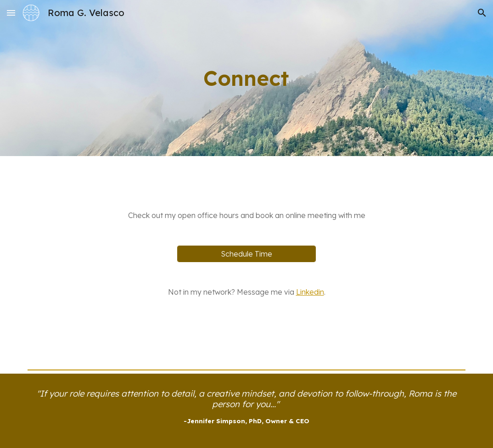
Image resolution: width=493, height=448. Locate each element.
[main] (246, 78)
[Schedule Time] (246, 254)
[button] (11, 13)
